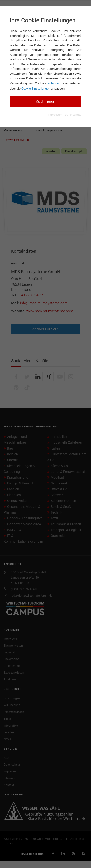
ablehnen (54, 83)
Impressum (55, 115)
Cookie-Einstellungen (36, 88)
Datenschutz (73, 115)
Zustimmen (45, 102)
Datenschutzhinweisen (42, 78)
